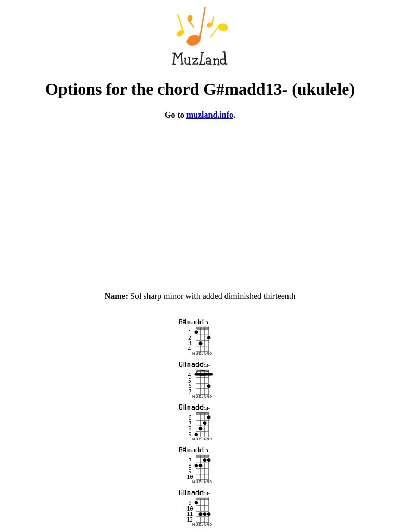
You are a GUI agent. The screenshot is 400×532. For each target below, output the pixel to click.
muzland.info (210, 115)
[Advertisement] (200, 201)
